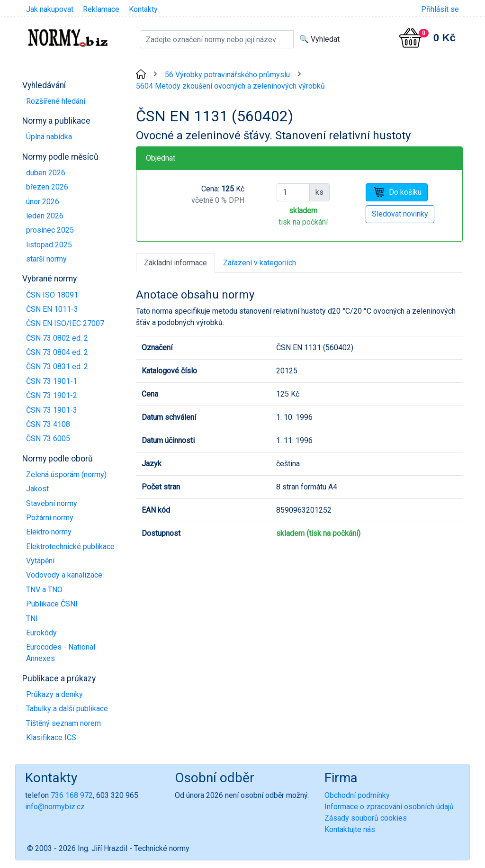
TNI (32, 619)
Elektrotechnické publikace (70, 547)
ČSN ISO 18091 (52, 295)
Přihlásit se (440, 9)
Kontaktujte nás (350, 829)
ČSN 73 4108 (48, 424)
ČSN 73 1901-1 (52, 381)
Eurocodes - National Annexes (61, 653)
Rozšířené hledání (56, 101)
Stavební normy (52, 503)
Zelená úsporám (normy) (66, 475)
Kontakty (143, 9)
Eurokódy (41, 633)
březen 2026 (47, 187)
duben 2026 (46, 173)
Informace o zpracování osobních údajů (389, 807)
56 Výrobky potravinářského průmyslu (227, 75)
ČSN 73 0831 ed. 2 (57, 366)
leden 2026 (45, 216)
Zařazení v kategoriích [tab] (260, 263)
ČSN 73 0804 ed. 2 (57, 352)
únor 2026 (43, 202)
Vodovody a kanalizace (64, 575)
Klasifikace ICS (51, 737)
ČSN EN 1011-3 (52, 309)
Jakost (37, 489)
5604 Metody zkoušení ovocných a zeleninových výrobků (230, 86)
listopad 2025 (49, 245)
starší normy (46, 259)
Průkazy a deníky (54, 694)
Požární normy (50, 518)
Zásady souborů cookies (366, 818)
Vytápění (40, 561)
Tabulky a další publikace (67, 709)
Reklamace (101, 9)
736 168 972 (72, 795)
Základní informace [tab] (175, 263)
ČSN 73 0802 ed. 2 (57, 338)
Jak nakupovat (50, 9)
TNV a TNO (44, 590)
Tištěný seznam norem (63, 723)
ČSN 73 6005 (48, 439)
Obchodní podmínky (357, 795)
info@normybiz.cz (55, 807)
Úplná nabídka (49, 137)
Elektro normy (49, 532)
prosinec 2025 (50, 230)
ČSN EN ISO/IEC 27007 (65, 323)
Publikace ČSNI (52, 604)
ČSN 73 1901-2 (52, 395)
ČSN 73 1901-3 (52, 410)
